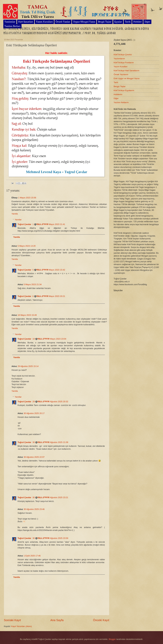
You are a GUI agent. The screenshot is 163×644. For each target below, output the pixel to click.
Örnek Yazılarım (121, 74)
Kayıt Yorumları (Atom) (21, 626)
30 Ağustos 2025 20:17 (34, 413)
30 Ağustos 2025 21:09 (50, 442)
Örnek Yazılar (63, 22)
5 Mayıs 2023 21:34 (33, 284)
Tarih (128, 22)
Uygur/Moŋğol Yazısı (84, 22)
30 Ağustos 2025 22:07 (34, 457)
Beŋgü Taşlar (105, 22)
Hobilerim (118, 94)
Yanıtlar (18, 220)
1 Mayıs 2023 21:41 (49, 224)
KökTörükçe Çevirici (123, 55)
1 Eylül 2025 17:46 (32, 556)
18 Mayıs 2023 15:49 (27, 315)
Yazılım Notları (12, 26)
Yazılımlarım (119, 59)
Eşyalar (118, 22)
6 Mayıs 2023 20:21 (49, 296)
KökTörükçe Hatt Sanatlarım (126, 71)
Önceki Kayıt (101, 620)
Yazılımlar (10, 22)
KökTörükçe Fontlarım (124, 63)
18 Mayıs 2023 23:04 (49, 339)
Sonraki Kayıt (12, 620)
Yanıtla (15, 214)
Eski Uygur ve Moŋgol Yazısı (127, 78)
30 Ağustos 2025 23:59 (50, 538)
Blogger (112, 639)
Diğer (116, 98)
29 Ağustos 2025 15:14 (28, 366)
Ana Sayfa (57, 620)
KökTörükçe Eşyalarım (124, 90)
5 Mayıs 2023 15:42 (49, 270)
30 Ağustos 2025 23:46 (34, 509)
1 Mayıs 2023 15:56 (27, 198)
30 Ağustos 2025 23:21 (50, 497)
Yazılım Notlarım (121, 102)
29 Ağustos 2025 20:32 (50, 402)
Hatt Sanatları (26, 22)
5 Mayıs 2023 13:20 (27, 246)
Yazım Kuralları (44, 22)
